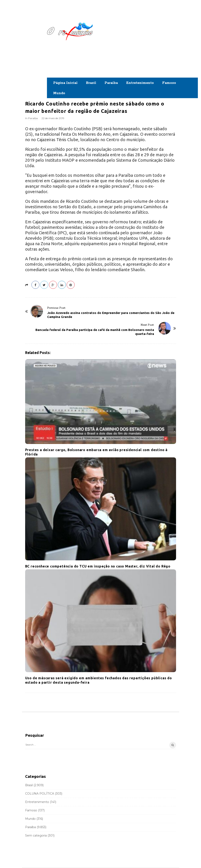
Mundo (59, 93)
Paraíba (111, 83)
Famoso (169, 83)
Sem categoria (36, 835)
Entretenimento (140, 83)
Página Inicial (65, 83)
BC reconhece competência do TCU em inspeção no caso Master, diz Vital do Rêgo (98, 566)
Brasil (91, 83)
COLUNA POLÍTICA (40, 794)
